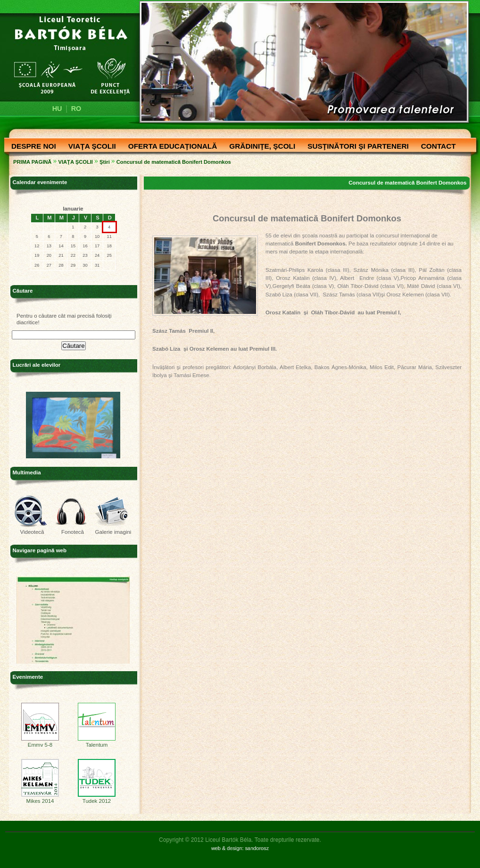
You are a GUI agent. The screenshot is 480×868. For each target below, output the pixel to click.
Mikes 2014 (40, 799)
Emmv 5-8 (40, 742)
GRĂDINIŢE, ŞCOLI (260, 147)
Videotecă (32, 532)
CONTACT (436, 147)
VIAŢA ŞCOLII (90, 147)
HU (57, 109)
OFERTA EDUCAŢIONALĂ (170, 147)
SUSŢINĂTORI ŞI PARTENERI (356, 147)
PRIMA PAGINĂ (32, 162)
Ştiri (105, 162)
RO (76, 109)
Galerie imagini (113, 532)
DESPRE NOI (31, 147)
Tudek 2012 (97, 799)
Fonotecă (73, 532)
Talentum (97, 742)
